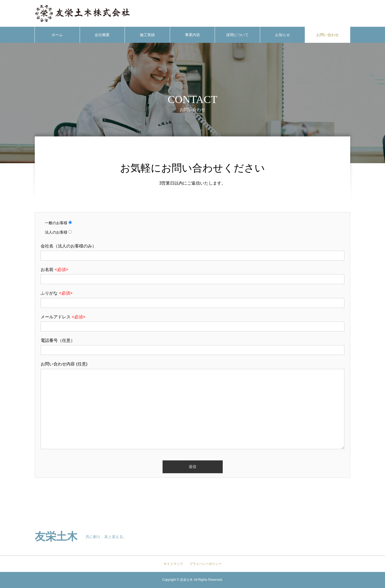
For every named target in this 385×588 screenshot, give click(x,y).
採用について (237, 35)
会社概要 (102, 35)
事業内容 (192, 35)
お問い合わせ (328, 35)
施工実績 (147, 35)
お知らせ (283, 35)
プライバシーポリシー (206, 564)
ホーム (57, 35)
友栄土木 (56, 537)
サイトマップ (173, 564)
